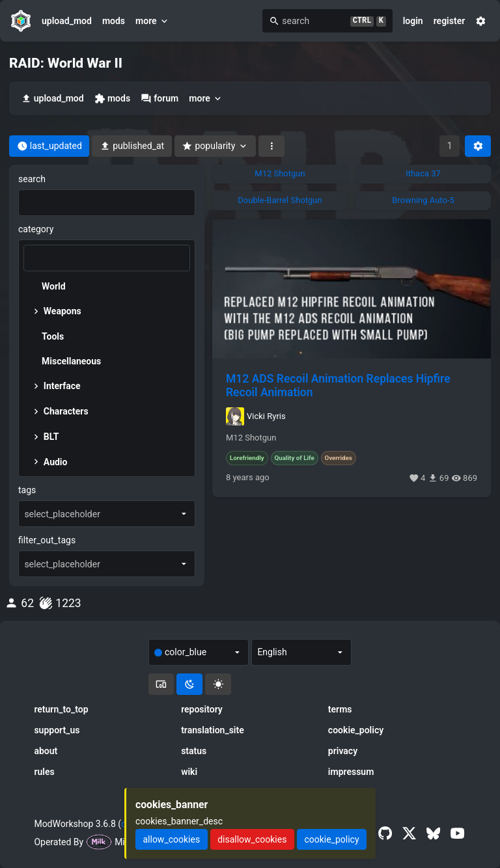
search (32, 179)
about (46, 751)
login (413, 21)
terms (340, 709)
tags (27, 490)
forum (160, 99)
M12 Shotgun (251, 438)
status (194, 751)
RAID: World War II (66, 63)
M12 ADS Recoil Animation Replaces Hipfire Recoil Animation (338, 386)
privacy (343, 751)
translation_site (213, 730)
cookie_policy (356, 730)
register (450, 21)
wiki (189, 772)
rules (44, 772)
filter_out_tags (47, 540)
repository (202, 709)
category (36, 229)
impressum (351, 772)
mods (114, 21)
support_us (57, 730)
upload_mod (67, 21)
